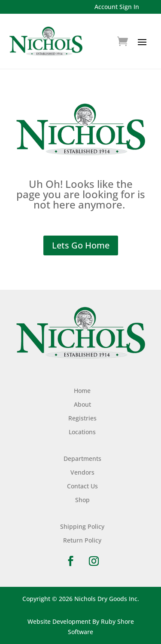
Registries (82, 418)
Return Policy (82, 540)
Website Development (59, 621)
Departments (82, 458)
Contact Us (82, 486)
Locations (82, 432)
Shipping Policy (82, 526)
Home (82, 391)
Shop (82, 500)
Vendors (82, 472)
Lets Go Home (81, 245)
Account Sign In (117, 7)
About (82, 404)
